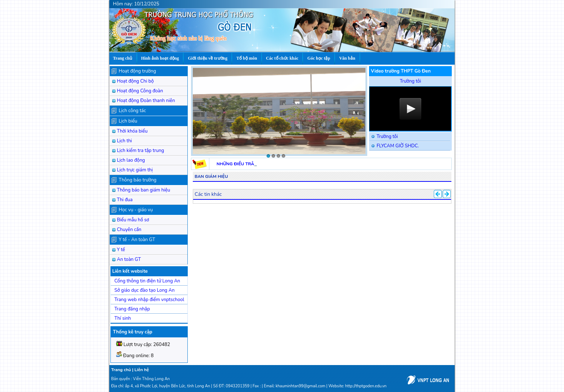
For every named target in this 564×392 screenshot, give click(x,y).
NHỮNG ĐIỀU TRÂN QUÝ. (243, 164)
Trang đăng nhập (132, 309)
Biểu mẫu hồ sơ (133, 220)
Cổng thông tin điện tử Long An (147, 281)
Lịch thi (124, 141)
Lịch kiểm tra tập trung (140, 151)
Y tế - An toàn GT (137, 240)
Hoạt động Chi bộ (135, 81)
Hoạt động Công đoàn (140, 91)
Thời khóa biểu (132, 131)
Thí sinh (123, 318)
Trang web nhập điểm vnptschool (149, 300)
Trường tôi (387, 137)
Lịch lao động (131, 160)
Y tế (121, 250)
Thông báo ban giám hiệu (144, 190)
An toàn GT (129, 259)
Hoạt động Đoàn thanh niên (146, 101)
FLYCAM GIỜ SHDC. (398, 146)
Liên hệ (142, 370)
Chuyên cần (129, 230)
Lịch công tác (132, 111)
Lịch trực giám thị (135, 170)
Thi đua (125, 200)
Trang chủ (121, 370)
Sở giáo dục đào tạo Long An (144, 290)
